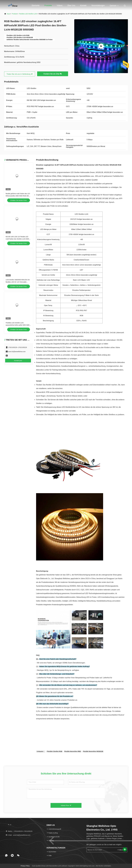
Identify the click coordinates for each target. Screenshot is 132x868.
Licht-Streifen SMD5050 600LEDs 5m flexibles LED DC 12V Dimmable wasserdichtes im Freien (18, 282)
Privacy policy (25, 866)
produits (14, 14)
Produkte (48, 5)
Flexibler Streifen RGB (55, 751)
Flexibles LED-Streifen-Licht (28, 14)
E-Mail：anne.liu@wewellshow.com (18, 835)
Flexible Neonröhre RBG (73, 751)
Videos (60, 5)
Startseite (36, 5)
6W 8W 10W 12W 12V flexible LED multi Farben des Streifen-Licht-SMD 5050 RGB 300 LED (17, 239)
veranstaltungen (98, 5)
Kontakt (83, 5)
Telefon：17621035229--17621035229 (19, 831)
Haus (8, 14)
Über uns (71, 5)
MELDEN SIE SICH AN (121, 850)
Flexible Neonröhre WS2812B (93, 751)
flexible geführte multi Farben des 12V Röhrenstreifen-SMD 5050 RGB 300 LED (18, 196)
